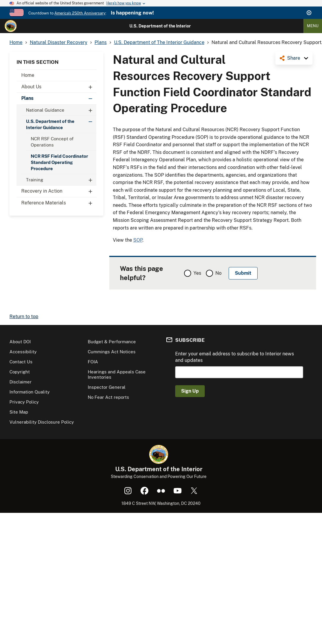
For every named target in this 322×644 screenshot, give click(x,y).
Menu (313, 26)
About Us (59, 87)
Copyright (20, 372)
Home (28, 75)
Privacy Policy (24, 402)
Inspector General (107, 387)
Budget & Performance (112, 342)
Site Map (19, 412)
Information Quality (30, 392)
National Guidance (61, 110)
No (218, 273)
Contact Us (21, 362)
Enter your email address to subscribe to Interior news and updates (235, 357)
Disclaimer (21, 382)
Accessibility (23, 352)
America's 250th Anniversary (80, 13)
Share (294, 58)
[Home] (11, 26)
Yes (197, 273)
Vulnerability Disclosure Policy (42, 422)
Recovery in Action (59, 191)
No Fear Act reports (108, 397)
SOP (138, 240)
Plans (59, 98)
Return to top (24, 317)
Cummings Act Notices (112, 352)
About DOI (20, 342)
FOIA (93, 362)
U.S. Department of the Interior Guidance (61, 123)
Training (61, 180)
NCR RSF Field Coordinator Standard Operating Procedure (59, 162)
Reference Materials (59, 203)
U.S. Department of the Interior (160, 26)
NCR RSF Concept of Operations (52, 142)
